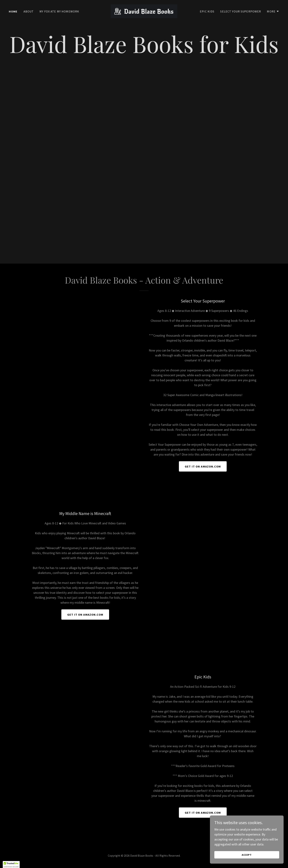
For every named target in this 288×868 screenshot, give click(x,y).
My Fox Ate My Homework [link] (59, 11)
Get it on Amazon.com (203, 466)
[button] (273, 11)
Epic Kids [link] (207, 11)
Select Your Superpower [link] (241, 11)
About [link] (29, 11)
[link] (144, 11)
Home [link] (13, 11)
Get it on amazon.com (85, 615)
